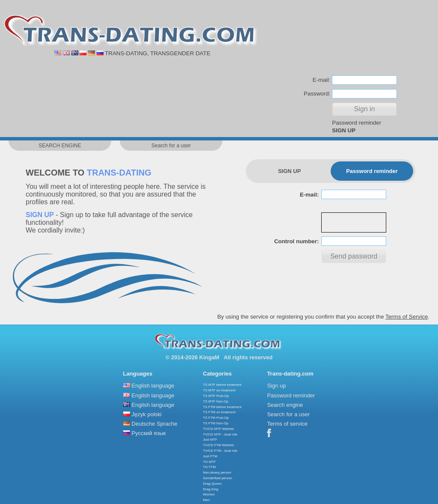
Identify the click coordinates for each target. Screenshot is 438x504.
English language (153, 386)
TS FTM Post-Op (216, 418)
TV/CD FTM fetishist (219, 445)
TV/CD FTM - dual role (220, 451)
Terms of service (287, 424)
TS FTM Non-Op (216, 423)
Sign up (276, 386)
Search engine (285, 405)
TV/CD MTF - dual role (220, 434)
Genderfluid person (218, 478)
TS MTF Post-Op (216, 396)
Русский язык (149, 433)
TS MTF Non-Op (216, 401)
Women (209, 494)
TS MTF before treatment (222, 385)
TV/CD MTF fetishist (219, 429)
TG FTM (210, 467)
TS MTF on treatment (219, 390)
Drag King (211, 489)
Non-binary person (217, 473)
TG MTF (210, 462)
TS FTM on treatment (219, 412)
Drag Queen (213, 484)
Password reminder (357, 123)
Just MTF (210, 440)
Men (207, 500)
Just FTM (210, 456)
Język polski (147, 414)
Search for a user (288, 414)
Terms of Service (407, 317)
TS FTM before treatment (222, 407)
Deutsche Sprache (155, 424)
